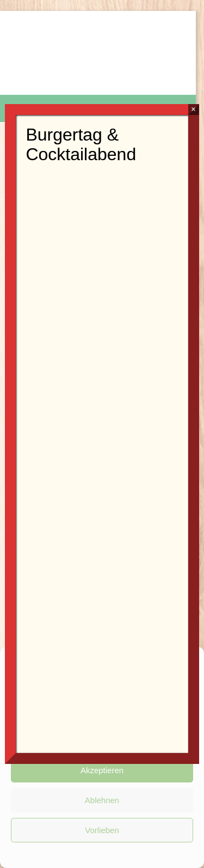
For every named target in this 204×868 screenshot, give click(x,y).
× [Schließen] (193, 109)
